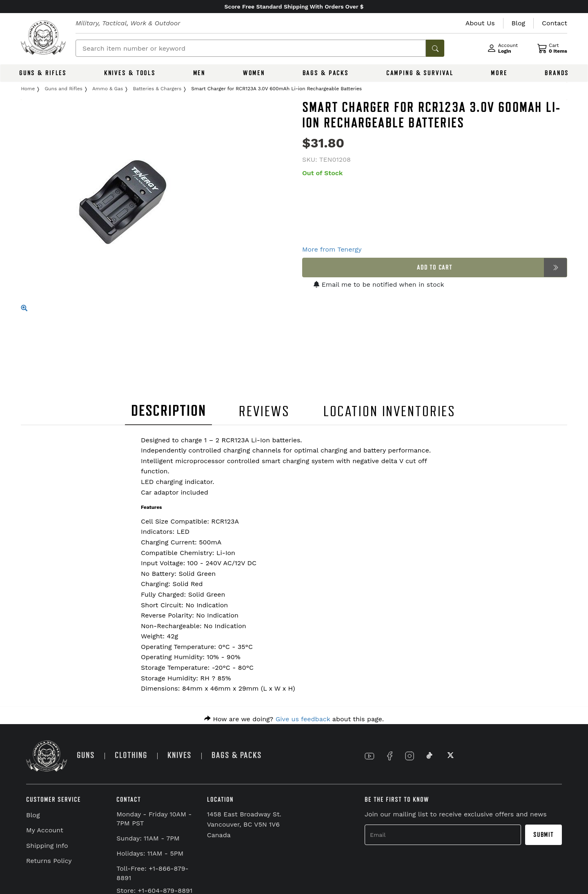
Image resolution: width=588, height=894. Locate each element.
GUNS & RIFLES (43, 73)
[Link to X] (450, 756)
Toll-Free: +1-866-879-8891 (152, 873)
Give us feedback (303, 719)
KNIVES (179, 755)
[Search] (251, 48)
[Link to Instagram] (410, 756)
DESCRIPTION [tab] (169, 411)
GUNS (86, 755)
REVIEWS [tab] (264, 411)
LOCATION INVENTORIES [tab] (390, 411)
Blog (33, 815)
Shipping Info (47, 846)
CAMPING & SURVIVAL (420, 73)
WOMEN (254, 73)
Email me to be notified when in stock (379, 284)
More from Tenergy (332, 249)
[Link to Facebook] (390, 756)
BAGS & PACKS (326, 73)
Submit (543, 835)
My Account (45, 830)
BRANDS (557, 73)
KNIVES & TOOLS (130, 73)
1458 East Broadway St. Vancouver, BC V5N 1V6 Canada (244, 825)
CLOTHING (131, 755)
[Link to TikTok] (430, 756)
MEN (199, 73)
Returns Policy (49, 861)
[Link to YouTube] (370, 756)
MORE (499, 73)
